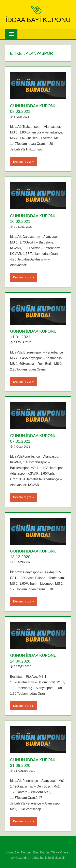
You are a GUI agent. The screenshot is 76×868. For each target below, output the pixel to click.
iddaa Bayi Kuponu (38, 20)
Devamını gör (22, 161)
